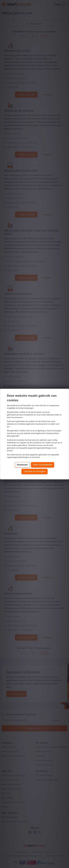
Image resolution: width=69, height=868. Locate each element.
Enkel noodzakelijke (43, 465)
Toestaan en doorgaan (34, 471)
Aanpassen (22, 465)
